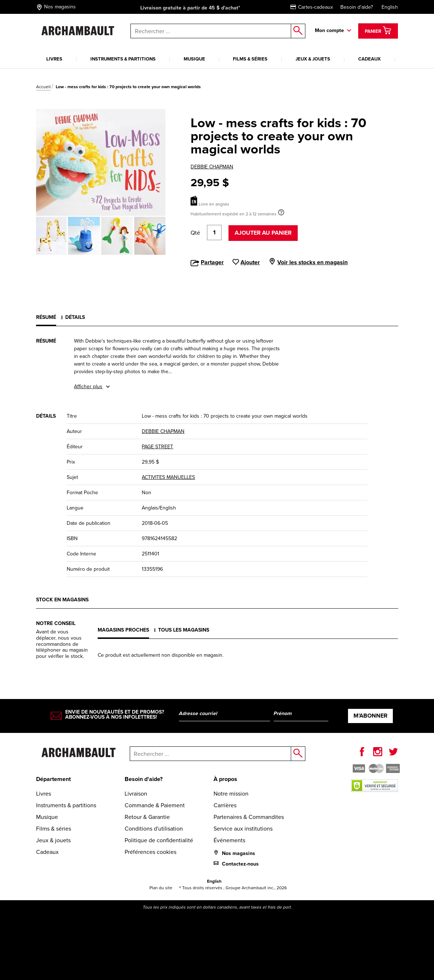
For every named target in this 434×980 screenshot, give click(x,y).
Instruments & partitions (123, 59)
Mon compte (329, 30)
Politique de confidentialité (159, 840)
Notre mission (231, 794)
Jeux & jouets (313, 59)
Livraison (136, 794)
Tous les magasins (184, 630)
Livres (54, 59)
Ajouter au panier (263, 233)
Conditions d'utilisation (154, 829)
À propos (225, 779)
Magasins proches (123, 630)
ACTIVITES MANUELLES (168, 477)
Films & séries (250, 59)
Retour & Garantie (147, 817)
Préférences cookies (150, 852)
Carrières (225, 805)
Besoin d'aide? (357, 7)
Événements (229, 840)
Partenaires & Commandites (249, 817)
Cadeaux (370, 59)
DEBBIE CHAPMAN (212, 167)
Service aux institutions (243, 829)
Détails (75, 317)
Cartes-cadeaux (312, 7)
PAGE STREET (157, 447)
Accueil (43, 87)
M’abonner (370, 716)
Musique (194, 59)
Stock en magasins (62, 600)
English (390, 7)
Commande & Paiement (155, 805)
